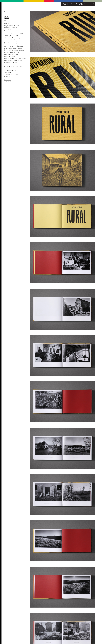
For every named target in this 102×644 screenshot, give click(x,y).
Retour (7, 14)
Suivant (7, 16)
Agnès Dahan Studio (78, 4)
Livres (6, 18)
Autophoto (8, 82)
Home (6, 12)
